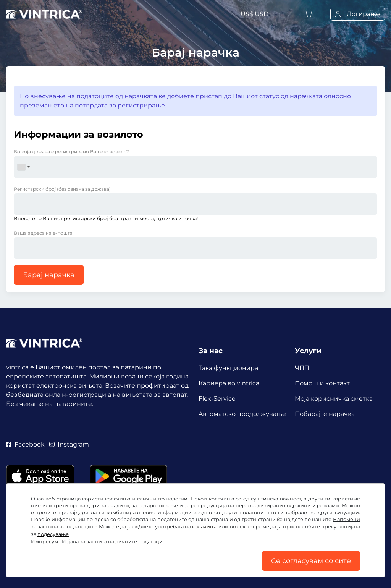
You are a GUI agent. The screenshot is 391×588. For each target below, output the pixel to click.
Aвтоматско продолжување (242, 414)
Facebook (25, 444)
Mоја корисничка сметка (334, 399)
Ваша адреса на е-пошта (43, 233)
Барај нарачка (49, 275)
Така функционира (228, 368)
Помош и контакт (322, 383)
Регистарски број (62, 189)
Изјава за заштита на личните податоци (112, 542)
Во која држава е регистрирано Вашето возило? (71, 152)
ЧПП (302, 368)
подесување (53, 534)
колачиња (205, 527)
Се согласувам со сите (311, 561)
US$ (254, 14)
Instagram (69, 444)
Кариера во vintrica (229, 383)
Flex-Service (217, 399)
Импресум (44, 542)
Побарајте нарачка (325, 414)
